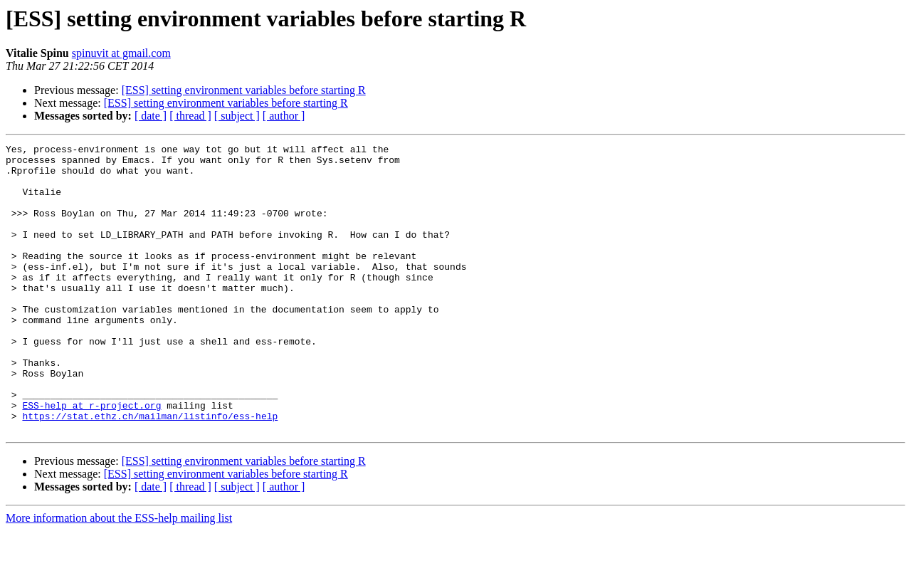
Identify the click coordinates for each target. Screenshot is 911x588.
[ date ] (151, 116)
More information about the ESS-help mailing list (119, 576)
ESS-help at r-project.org (91, 458)
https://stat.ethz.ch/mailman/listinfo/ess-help (150, 471)
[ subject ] (237, 116)
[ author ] (284, 116)
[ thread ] (190, 116)
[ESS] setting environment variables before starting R (244, 90)
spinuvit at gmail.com (121, 53)
